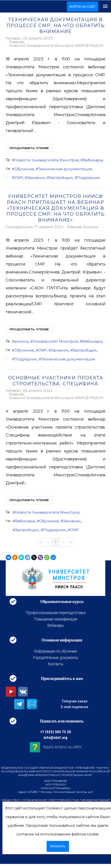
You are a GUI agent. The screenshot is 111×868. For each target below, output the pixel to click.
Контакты (55, 664)
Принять (58, 846)
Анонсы (91, 227)
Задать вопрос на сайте (62, 747)
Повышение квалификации (56, 619)
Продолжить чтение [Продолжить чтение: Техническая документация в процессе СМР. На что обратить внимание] (29, 148)
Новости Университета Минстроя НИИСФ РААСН (56, 46)
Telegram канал (74, 701)
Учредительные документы (55, 657)
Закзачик (36, 178)
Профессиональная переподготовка (56, 613)
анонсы (22, 341)
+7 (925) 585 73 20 (56, 732)
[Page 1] (55, 542)
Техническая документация (65, 169)
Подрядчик (89, 178)
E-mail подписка (74, 707)
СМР (19, 178)
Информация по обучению (56, 651)
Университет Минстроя (55, 341)
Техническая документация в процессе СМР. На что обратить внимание (56, 26)
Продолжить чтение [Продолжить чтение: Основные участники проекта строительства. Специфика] (29, 500)
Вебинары (93, 160)
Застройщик (61, 178)
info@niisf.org (55, 738)
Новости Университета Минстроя (47, 160)
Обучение (24, 169)
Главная (17, 42)
